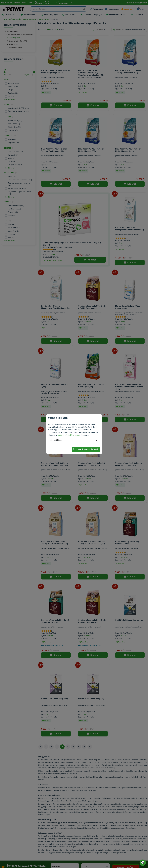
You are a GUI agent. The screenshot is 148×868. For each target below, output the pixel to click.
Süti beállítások (56, 440)
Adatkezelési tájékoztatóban (69, 435)
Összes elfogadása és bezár (86, 449)
